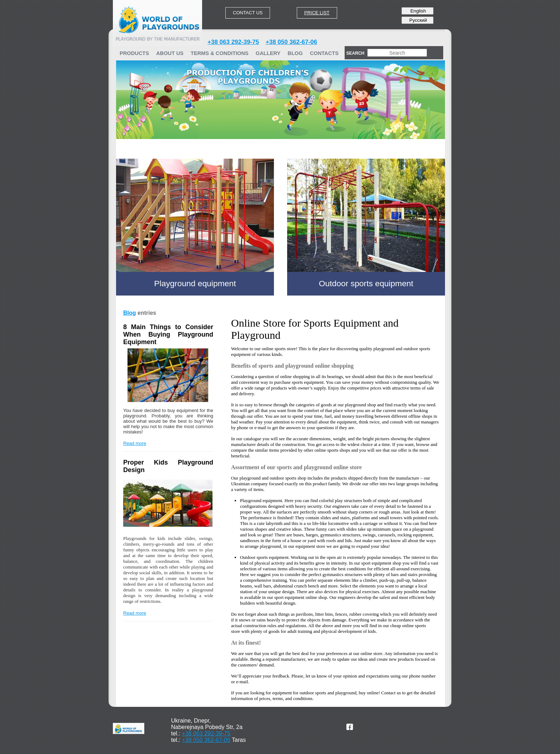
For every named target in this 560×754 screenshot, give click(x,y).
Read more (135, 443)
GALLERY (268, 53)
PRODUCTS (134, 53)
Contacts (324, 53)
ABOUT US (170, 53)
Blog (295, 53)
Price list (317, 13)
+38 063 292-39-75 (233, 42)
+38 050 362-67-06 (291, 42)
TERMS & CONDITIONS (220, 53)
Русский (417, 20)
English (417, 11)
